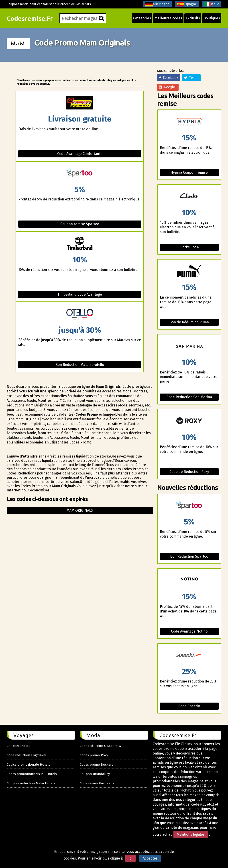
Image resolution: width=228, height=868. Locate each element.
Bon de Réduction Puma (189, 322)
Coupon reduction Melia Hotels (31, 783)
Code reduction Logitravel (26, 755)
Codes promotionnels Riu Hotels (32, 774)
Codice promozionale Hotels (28, 765)
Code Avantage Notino (189, 631)
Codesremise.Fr (30, 18)
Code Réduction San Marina (189, 397)
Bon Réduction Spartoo (189, 556)
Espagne (187, 4)
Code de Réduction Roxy (189, 472)
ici (130, 858)
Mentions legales (191, 834)
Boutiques (212, 18)
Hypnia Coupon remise (189, 172)
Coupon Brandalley (95, 774)
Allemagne (157, 4)
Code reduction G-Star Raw (100, 746)
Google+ (168, 87)
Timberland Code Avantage (80, 294)
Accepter (150, 858)
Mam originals (80, 510)
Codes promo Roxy (94, 755)
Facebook (169, 78)
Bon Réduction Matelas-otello (80, 365)
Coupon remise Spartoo (80, 224)
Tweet (191, 78)
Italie (212, 4)
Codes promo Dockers (96, 765)
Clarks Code (189, 247)
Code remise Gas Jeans (97, 783)
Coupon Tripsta (19, 746)
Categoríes (142, 18)
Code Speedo (189, 706)
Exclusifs (193, 18)
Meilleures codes (168, 18)
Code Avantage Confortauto (80, 154)
